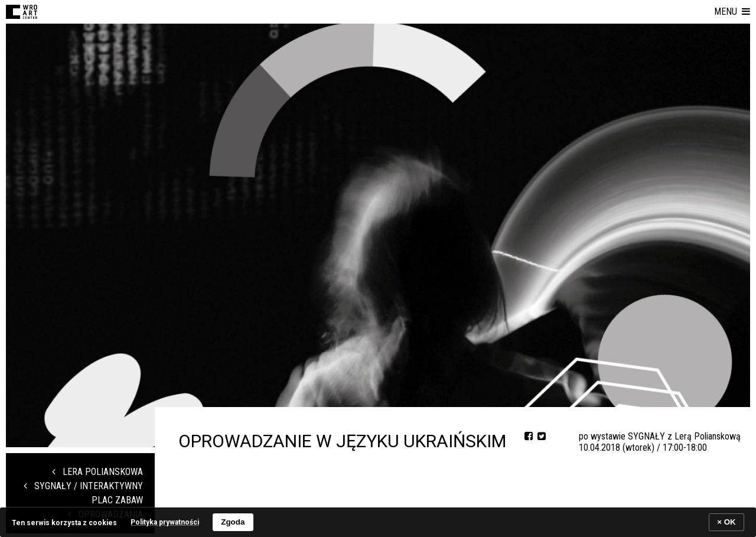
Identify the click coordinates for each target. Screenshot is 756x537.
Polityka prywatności (165, 522)
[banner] (378, 522)
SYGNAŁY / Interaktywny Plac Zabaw (83, 493)
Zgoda (233, 522)
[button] (732, 12)
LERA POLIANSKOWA (97, 472)
